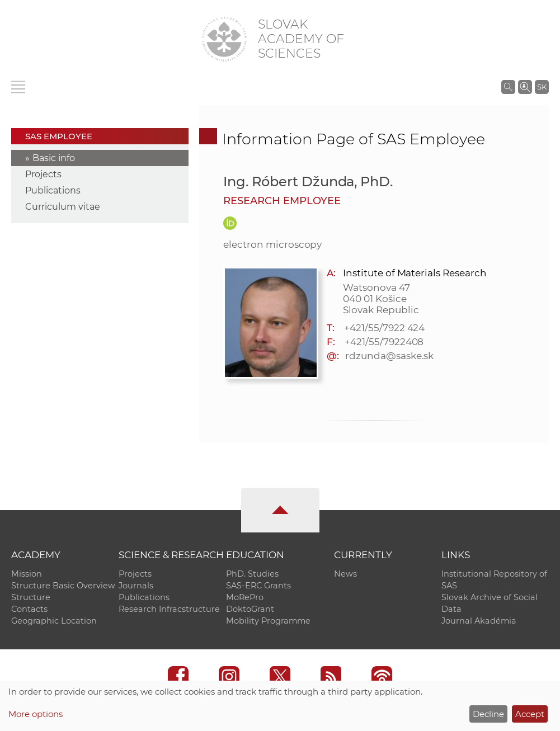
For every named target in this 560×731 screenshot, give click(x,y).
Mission (27, 574)
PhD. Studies (252, 574)
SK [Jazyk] (542, 87)
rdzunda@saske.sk (389, 356)
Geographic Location (54, 621)
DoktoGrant (250, 609)
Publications (53, 190)
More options (36, 714)
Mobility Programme (268, 621)
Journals (136, 586)
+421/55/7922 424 (384, 328)
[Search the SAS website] (508, 87)
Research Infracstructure (169, 609)
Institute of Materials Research (415, 273)
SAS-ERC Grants (258, 586)
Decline (488, 714)
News (345, 574)
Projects (43, 174)
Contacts (29, 609)
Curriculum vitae (63, 207)
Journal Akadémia (479, 621)
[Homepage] (224, 39)
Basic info (54, 158)
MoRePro (245, 597)
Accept (530, 714)
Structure (31, 597)
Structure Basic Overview (63, 586)
